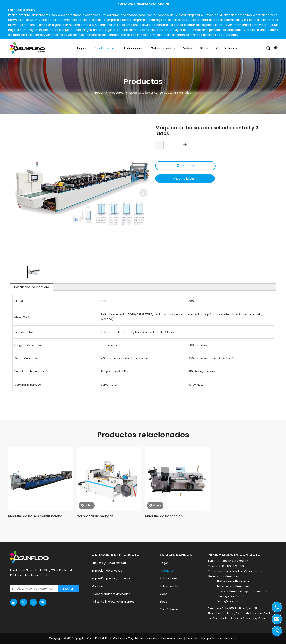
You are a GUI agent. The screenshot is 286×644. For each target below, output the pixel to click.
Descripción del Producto (32, 287)
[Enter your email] (41, 588)
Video (87, 506)
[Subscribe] (68, 588)
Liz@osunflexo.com (230, 591)
